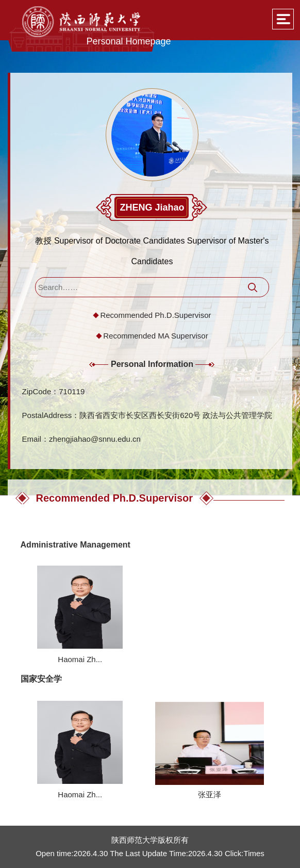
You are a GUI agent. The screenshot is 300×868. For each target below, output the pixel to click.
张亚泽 (210, 794)
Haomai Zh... (80, 659)
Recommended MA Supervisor (155, 336)
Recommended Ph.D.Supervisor (155, 315)
